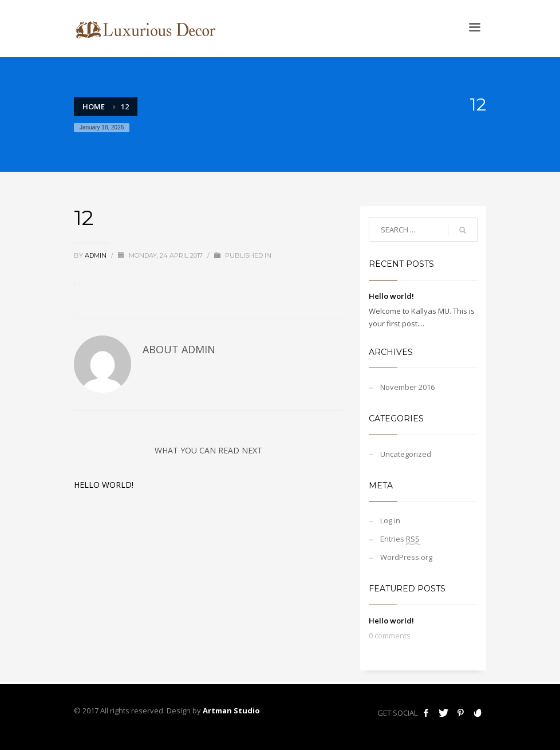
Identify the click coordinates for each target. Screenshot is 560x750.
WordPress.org (406, 557)
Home (94, 106)
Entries (400, 539)
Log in (390, 520)
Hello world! (104, 485)
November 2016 (407, 387)
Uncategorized (406, 454)
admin (96, 255)
